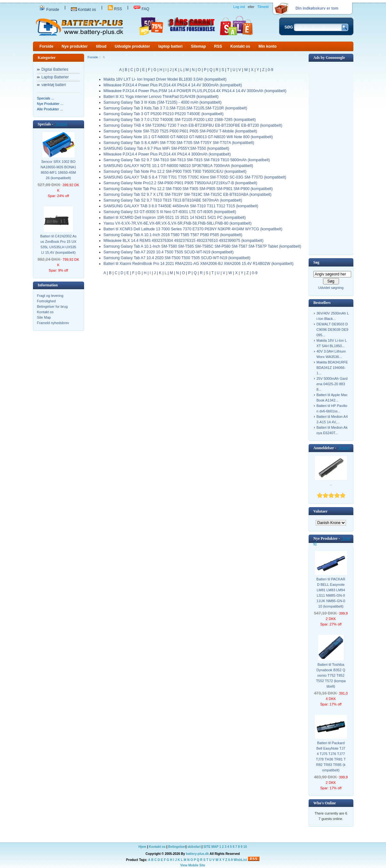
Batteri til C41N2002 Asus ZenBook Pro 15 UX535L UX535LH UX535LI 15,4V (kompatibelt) (59, 244)
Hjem (142, 847)
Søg (316, 262)
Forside (49, 10)
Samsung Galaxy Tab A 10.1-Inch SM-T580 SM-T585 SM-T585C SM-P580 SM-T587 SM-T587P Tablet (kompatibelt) (202, 246)
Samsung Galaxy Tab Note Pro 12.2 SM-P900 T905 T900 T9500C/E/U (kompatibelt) (175, 171)
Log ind (239, 7)
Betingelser (177, 847)
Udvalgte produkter (132, 46)
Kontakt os (83, 10)
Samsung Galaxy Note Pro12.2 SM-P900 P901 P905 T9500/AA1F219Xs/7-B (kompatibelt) (181, 183)
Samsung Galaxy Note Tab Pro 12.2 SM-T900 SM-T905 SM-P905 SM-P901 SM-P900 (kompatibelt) (188, 189)
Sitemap (198, 46)
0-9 (270, 70)
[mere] (61, 124)
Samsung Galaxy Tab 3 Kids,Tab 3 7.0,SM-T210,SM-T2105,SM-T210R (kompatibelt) (175, 108)
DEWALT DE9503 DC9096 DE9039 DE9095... (333, 330)
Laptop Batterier (55, 77)
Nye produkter (75, 46)
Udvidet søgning (331, 288)
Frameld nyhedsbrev (53, 323)
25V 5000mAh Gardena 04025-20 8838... (332, 384)
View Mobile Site (193, 865)
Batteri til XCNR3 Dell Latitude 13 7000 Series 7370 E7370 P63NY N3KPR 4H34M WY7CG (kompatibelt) (193, 229)
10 (245, 847)
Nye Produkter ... (50, 104)
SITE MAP (211, 847)
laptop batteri (170, 46)
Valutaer (320, 511)
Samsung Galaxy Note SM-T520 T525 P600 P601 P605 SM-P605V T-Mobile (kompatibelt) (180, 131)
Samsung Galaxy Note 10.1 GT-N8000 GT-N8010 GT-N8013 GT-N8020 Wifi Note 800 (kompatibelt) (188, 137)
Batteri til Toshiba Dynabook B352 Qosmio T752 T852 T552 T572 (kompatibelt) (331, 675)
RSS (115, 9)
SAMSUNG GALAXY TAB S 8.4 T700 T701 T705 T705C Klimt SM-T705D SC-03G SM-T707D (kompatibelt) (195, 177)
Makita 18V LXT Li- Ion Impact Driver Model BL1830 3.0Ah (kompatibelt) (165, 79)
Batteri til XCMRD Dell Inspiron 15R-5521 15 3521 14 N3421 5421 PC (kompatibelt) (175, 218)
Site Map (44, 317)
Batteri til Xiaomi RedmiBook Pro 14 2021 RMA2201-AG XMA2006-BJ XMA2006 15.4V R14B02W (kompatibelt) (199, 264)
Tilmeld (263, 7)
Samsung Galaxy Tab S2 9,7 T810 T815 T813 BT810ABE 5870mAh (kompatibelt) (173, 200)
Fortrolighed (47, 301)
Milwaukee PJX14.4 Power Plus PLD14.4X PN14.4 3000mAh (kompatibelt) (167, 154)
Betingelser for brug (52, 307)
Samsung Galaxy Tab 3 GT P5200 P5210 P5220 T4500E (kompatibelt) (164, 114)
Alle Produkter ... (50, 109)
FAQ (141, 9)
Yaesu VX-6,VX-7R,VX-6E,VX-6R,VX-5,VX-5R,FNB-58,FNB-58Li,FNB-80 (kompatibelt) (178, 223)
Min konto (268, 46)
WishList (240, 860)
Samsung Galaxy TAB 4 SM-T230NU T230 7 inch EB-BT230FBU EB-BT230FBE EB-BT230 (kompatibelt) (193, 125)
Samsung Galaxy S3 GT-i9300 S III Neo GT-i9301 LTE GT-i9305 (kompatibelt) (170, 212)
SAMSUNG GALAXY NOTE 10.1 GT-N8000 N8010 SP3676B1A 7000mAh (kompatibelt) (178, 166)
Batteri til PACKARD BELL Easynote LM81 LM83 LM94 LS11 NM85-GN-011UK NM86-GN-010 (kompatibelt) (331, 593)
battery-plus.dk (197, 854)
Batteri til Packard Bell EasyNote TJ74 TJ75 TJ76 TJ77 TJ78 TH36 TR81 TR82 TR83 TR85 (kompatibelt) (331, 757)
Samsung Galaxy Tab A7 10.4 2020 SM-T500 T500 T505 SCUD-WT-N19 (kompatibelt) (177, 258)
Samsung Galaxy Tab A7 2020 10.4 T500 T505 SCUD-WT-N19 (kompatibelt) (169, 252)
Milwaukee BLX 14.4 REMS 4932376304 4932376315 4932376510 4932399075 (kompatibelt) (184, 241)
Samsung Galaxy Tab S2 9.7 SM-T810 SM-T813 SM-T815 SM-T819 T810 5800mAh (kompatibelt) (187, 160)
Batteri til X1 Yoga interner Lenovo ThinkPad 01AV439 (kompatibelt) (161, 97)
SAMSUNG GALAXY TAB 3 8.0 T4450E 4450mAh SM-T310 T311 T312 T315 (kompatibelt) (181, 206)
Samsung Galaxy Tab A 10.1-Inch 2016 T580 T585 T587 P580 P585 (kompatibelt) (173, 235)
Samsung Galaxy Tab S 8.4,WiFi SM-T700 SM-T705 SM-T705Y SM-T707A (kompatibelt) (179, 143)
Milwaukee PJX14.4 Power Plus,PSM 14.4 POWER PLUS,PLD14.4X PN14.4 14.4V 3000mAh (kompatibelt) (195, 91)
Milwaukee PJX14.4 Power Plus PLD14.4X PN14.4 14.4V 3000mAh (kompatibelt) (173, 85)
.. (331, 484)
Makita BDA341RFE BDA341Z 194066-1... (332, 368)
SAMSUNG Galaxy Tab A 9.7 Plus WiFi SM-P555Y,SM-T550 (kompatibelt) (166, 148)
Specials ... (46, 98)
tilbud (101, 46)
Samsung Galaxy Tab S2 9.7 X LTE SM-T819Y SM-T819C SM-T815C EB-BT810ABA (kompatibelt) (188, 195)
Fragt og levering (50, 296)
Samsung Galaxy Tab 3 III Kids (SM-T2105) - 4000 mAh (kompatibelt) (163, 102)
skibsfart (194, 847)
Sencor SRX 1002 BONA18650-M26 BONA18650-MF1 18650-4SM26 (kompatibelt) (58, 170)
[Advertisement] (331, 158)
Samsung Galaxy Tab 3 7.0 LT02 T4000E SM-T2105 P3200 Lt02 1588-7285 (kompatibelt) (180, 120)
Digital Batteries (55, 69)
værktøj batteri (54, 85)
